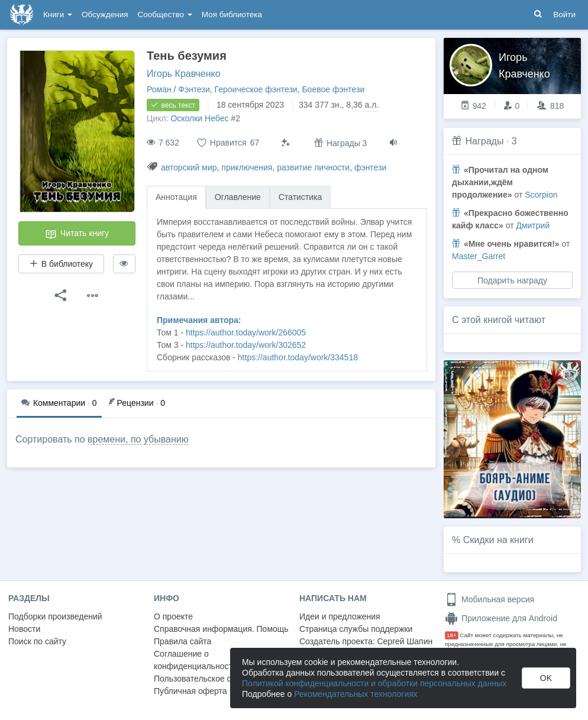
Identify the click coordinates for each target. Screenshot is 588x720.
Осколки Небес (199, 118)
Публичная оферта (190, 691)
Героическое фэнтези (256, 89)
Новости (24, 629)
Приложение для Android (501, 618)
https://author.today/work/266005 (246, 332)
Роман (159, 89)
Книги (58, 14)
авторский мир (189, 167)
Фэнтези (194, 89)
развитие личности (313, 167)
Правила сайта (182, 641)
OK (546, 678)
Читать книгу (77, 234)
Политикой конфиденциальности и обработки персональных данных (374, 683)
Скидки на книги (498, 540)
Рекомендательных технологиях (356, 694)
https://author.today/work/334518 (298, 357)
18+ (452, 635)
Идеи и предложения (340, 616)
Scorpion (541, 195)
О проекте (173, 616)
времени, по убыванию (138, 439)
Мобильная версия (490, 599)
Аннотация (176, 197)
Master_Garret (479, 256)
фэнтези (370, 167)
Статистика (301, 197)
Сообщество (165, 14)
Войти (564, 14)
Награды (484, 141)
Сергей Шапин (405, 641)
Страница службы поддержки (356, 629)
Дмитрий (533, 225)
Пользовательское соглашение (214, 679)
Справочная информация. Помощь (221, 629)
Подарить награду (512, 280)
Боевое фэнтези (333, 89)
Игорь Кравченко (184, 74)
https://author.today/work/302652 (246, 345)
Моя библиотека (232, 14)
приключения (247, 167)
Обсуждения (105, 14)
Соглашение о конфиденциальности (196, 660)
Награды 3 (340, 143)
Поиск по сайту (37, 641)
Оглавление (238, 197)
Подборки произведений (55, 616)
